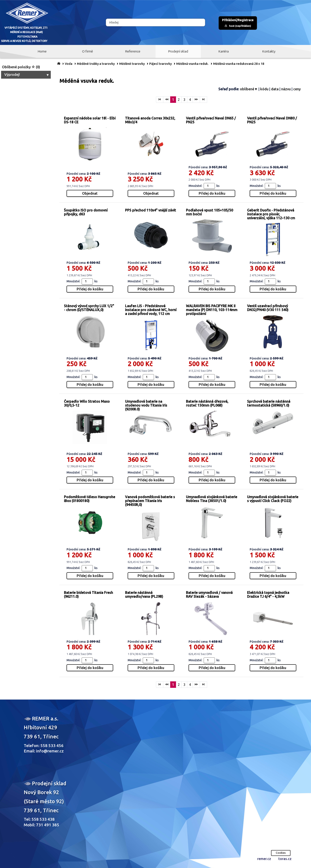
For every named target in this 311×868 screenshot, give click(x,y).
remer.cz (264, 859)
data (275, 89)
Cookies (281, 853)
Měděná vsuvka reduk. (192, 64)
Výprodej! (27, 75)
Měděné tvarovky (132, 64)
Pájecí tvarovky (160, 64)
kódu (264, 89)
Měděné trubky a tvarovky (96, 64)
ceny (297, 89)
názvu (286, 89)
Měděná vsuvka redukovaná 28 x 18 (239, 64)
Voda (69, 64)
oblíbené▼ (249, 89)
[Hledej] (155, 22)
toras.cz (285, 859)
